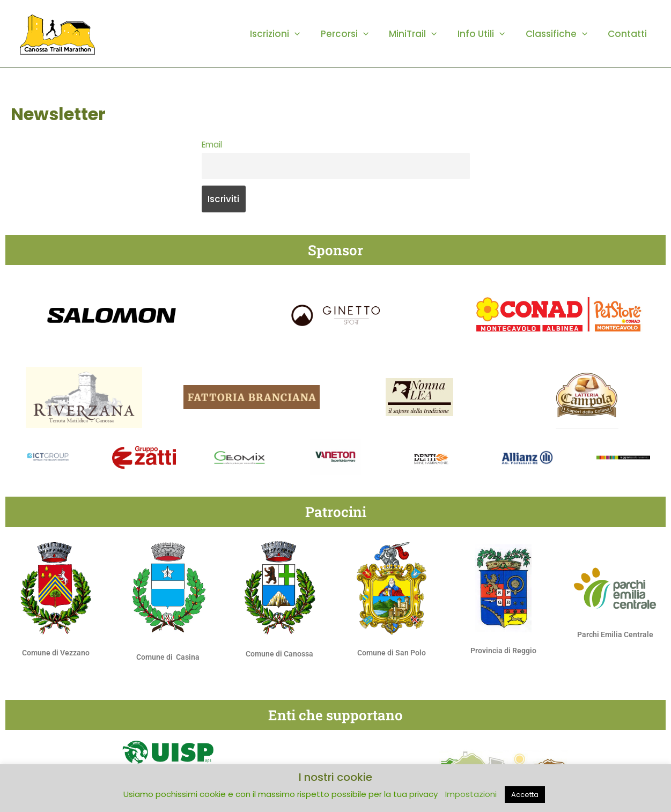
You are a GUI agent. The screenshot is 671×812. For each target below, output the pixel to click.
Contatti (629, 34)
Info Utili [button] (487, 34)
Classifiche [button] (560, 34)
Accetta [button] (525, 795)
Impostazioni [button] (471, 794)
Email (212, 145)
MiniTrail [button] (421, 34)
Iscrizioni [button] (288, 34)
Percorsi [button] (355, 34)
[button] (308, 34)
